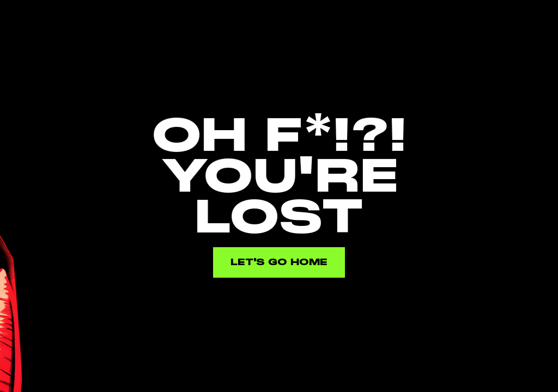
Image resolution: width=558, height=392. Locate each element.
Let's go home (279, 262)
